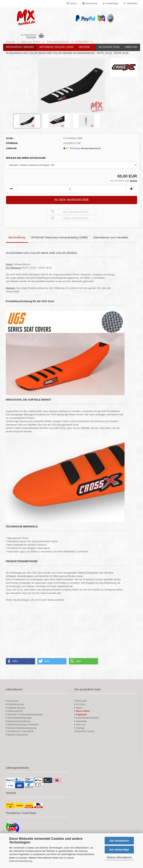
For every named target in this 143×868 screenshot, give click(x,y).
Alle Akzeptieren (119, 841)
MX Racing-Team (109, 47)
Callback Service (15, 708)
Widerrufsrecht (14, 711)
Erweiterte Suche (84, 731)
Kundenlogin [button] (110, 3)
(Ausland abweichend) (91, 148)
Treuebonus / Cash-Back (20, 731)
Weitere (84, 47)
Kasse (78, 708)
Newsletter (81, 721)
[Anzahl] (72, 189)
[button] (90, 4)
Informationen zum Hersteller (111, 237)
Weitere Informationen (119, 857)
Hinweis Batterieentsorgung (21, 728)
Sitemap (79, 728)
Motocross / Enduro (20, 47)
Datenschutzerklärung (21, 861)
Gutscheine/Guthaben (87, 718)
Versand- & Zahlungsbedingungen (25, 714)
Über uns (131, 47)
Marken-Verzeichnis (17, 735)
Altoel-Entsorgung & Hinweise (22, 724)
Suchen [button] (72, 3)
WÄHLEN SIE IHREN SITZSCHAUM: (26, 158)
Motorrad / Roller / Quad (57, 47)
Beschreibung (17, 237)
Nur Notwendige (119, 850)
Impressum (13, 701)
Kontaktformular (15, 704)
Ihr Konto (80, 704)
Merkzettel (130, 3)
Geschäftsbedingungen (19, 718)
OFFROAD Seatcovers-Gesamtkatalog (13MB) (59, 237)
